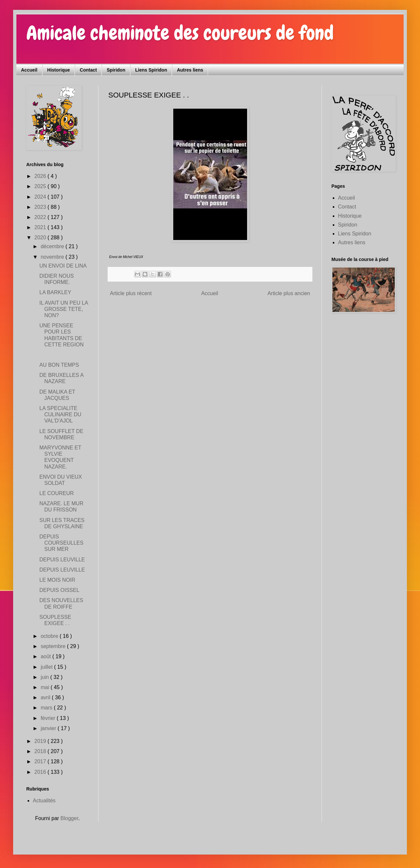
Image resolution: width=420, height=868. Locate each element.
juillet (47, 667)
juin (45, 677)
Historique (59, 70)
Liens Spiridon (151, 70)
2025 (41, 186)
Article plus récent (131, 293)
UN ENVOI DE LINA (63, 266)
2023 (41, 207)
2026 (41, 176)
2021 (41, 227)
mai (46, 687)
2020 (41, 238)
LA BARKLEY (55, 292)
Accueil (29, 70)
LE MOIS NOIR (57, 580)
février (49, 718)
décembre (53, 246)
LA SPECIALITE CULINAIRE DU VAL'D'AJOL (60, 414)
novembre (53, 257)
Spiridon (116, 70)
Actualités (44, 801)
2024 (41, 197)
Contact (88, 70)
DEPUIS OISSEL (59, 590)
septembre (54, 646)
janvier (49, 728)
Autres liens (190, 70)
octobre (50, 636)
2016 (41, 772)
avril (46, 697)
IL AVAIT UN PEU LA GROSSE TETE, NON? (64, 309)
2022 (41, 217)
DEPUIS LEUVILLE (62, 560)
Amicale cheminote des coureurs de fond (180, 33)
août (47, 656)
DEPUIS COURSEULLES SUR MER (61, 543)
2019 (41, 741)
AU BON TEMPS (59, 365)
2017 (41, 761)
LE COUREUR (57, 493)
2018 (41, 751)
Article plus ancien (289, 293)
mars (47, 708)
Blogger (69, 818)
